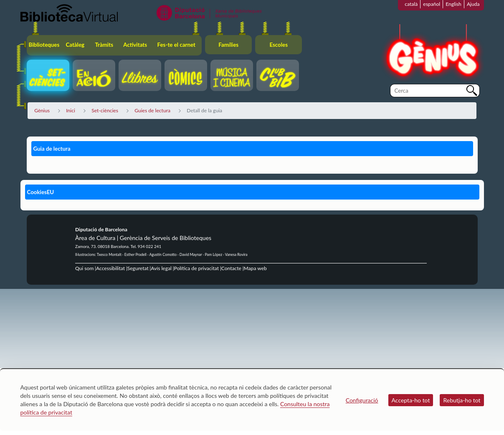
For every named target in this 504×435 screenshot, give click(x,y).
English (453, 4)
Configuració (362, 400)
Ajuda (473, 4)
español (432, 4)
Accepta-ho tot (411, 400)
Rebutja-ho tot (462, 400)
